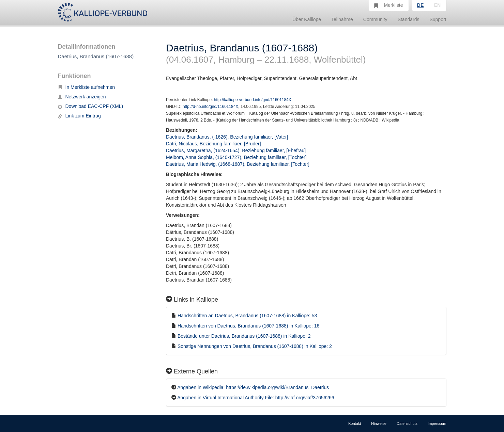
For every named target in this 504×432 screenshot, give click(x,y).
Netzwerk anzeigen (82, 97)
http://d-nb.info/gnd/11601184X (210, 107)
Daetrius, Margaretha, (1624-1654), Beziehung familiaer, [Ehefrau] (236, 150)
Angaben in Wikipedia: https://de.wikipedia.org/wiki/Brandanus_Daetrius (253, 387)
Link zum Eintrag (79, 116)
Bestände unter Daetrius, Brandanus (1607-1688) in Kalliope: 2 (244, 336)
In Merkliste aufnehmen (87, 87)
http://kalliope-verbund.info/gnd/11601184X (253, 100)
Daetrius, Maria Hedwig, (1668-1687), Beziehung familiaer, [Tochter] (238, 164)
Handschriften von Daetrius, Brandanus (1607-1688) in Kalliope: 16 (248, 326)
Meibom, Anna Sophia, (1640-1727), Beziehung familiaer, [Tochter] (236, 157)
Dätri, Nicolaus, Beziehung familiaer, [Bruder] (213, 144)
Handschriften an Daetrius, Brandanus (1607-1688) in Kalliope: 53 (247, 316)
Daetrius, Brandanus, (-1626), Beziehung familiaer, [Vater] (227, 137)
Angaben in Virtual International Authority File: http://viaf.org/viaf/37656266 (256, 398)
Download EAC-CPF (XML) (91, 106)
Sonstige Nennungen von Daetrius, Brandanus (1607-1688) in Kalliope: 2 (255, 346)
